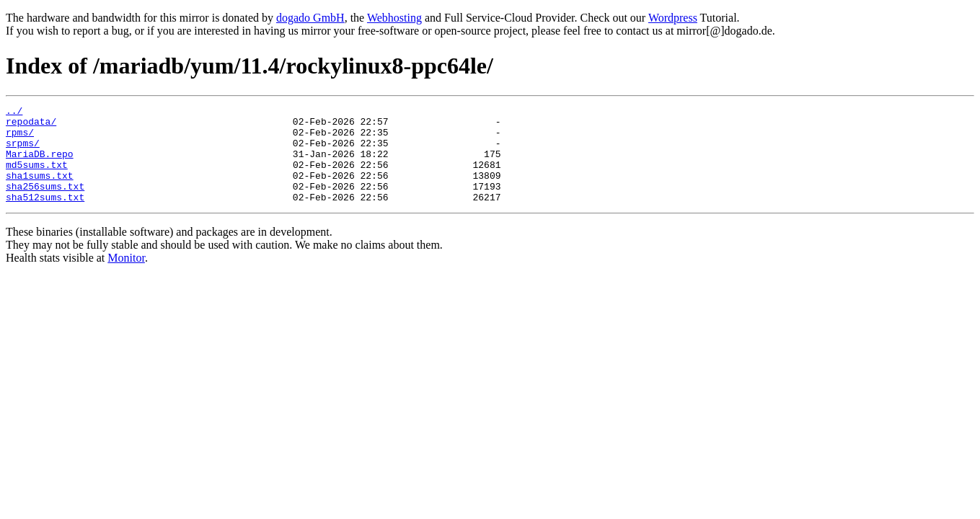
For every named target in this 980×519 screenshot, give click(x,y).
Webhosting (394, 18)
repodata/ (31, 125)
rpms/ (20, 138)
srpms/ (23, 151)
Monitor (126, 277)
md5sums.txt (37, 177)
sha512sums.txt (45, 216)
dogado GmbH (310, 18)
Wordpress (673, 18)
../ (14, 112)
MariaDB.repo (40, 164)
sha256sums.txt (45, 203)
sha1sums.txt (40, 190)
